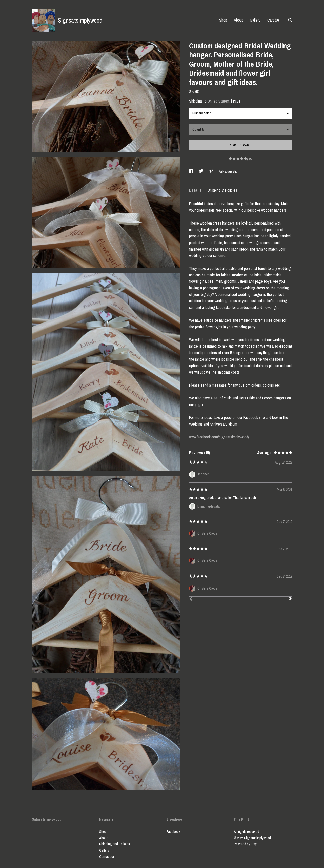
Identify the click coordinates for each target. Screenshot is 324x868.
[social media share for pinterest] (211, 171)
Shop (223, 20)
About (238, 20)
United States (218, 101)
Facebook (173, 832)
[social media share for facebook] (191, 171)
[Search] (290, 21)
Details (196, 190)
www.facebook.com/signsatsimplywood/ (219, 437)
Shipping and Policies (115, 844)
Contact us (107, 857)
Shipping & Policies (222, 190)
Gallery (255, 20)
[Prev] (191, 599)
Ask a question (229, 171)
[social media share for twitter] (201, 171)
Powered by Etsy (245, 844)
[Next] (290, 599)
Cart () (273, 20)
